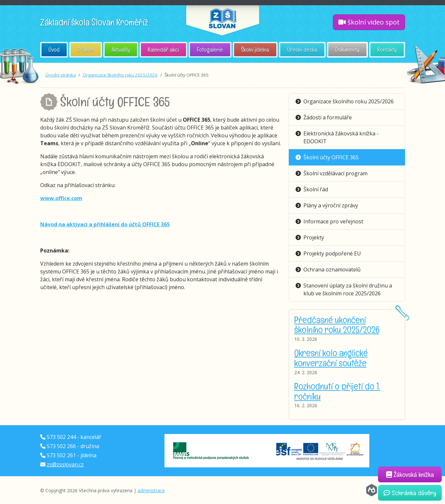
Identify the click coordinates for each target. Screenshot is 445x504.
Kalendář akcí (163, 50)
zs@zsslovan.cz (65, 464)
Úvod (54, 50)
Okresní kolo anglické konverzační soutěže (331, 358)
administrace (151, 490)
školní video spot (369, 22)
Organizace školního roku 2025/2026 (120, 75)
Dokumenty (347, 50)
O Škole (86, 50)
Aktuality (121, 50)
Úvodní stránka (61, 75)
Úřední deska (302, 50)
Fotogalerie (210, 50)
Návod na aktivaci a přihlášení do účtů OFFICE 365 (105, 224)
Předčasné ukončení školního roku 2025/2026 (337, 325)
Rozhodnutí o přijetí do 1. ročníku (337, 391)
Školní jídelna (255, 50)
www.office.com (61, 198)
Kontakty (387, 50)
